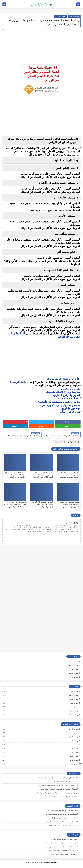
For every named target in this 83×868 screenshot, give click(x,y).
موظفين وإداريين (71, 408)
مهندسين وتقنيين (71, 389)
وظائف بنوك (74, 669)
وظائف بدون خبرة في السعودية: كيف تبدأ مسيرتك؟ (63, 797)
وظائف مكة (74, 745)
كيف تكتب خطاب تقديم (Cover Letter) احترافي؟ (64, 782)
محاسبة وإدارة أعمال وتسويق (63, 392)
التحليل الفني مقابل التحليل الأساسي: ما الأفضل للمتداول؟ (61, 822)
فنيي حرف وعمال (70, 412)
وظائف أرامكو (74, 665)
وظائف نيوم (74, 677)
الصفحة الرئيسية (20, 382)
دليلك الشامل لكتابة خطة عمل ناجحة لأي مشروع (63, 850)
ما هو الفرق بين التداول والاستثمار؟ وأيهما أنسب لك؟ (62, 810)
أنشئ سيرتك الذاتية (69, 337)
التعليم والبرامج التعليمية (66, 395)
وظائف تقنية (74, 699)
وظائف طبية (74, 703)
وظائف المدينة (73, 748)
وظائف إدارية (74, 691)
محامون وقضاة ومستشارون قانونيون (59, 402)
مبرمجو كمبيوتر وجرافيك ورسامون (60, 405)
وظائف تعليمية (73, 711)
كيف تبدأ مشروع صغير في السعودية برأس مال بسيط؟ (62, 843)
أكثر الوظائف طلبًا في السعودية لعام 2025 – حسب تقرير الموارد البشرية (57, 785)
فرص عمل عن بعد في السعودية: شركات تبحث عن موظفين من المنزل (57, 793)
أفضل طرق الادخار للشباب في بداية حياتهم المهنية (63, 847)
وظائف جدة (74, 733)
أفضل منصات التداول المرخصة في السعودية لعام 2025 (62, 814)
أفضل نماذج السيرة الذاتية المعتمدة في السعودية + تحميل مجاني (59, 789)
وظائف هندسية (73, 695)
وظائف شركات (60, 16)
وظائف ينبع (74, 764)
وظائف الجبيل (73, 752)
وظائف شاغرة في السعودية (34, 862)
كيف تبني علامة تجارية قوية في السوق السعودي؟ (63, 854)
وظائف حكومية (73, 673)
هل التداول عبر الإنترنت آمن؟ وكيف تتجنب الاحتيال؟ (63, 825)
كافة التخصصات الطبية (67, 398)
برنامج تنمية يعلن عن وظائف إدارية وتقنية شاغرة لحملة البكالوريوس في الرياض (69, 504)
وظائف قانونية (73, 715)
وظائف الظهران (73, 756)
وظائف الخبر (74, 741)
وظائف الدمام (73, 737)
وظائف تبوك (74, 760)
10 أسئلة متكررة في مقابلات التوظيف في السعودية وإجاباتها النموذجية (57, 778)
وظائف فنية (74, 707)
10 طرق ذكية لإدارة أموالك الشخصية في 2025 (64, 839)
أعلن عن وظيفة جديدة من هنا (63, 379)
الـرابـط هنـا (18, 334)
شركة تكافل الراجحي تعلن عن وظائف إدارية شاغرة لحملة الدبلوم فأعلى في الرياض (15, 475)
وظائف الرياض (74, 16)
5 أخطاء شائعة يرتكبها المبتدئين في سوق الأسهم (64, 818)
